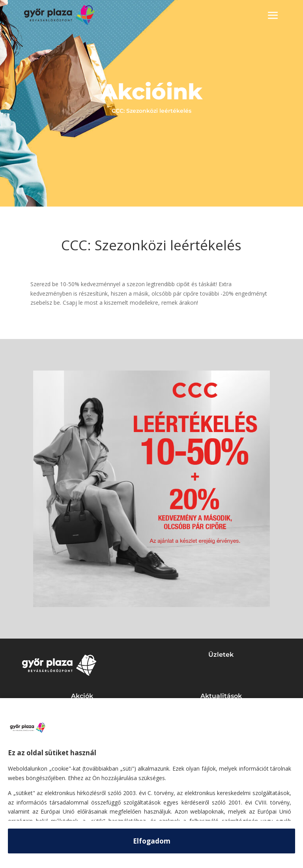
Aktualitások (221, 696)
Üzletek (221, 655)
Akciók (82, 696)
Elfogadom (152, 841)
